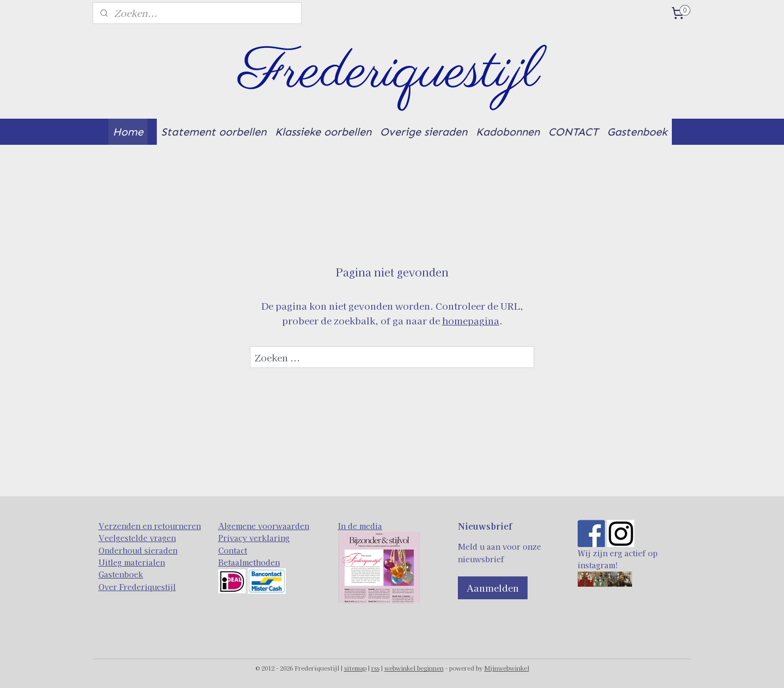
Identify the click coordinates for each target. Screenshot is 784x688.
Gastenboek (637, 132)
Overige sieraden (424, 132)
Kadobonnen (508, 132)
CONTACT (573, 132)
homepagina (471, 320)
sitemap (355, 668)
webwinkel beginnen (414, 668)
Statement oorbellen (214, 132)
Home (128, 132)
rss (375, 668)
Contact (233, 550)
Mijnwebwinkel (507, 668)
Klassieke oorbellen (323, 132)
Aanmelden (493, 588)
